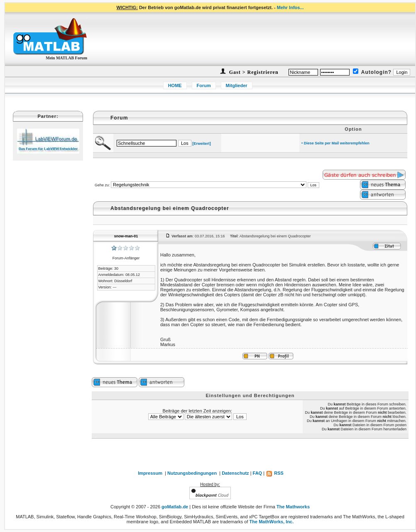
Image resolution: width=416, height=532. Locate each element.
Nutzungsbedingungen (192, 473)
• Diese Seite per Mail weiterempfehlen (335, 143)
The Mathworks (293, 507)
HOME (175, 85)
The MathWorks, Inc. (272, 522)
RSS (275, 473)
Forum (204, 85)
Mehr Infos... (290, 7)
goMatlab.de (175, 507)
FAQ (258, 473)
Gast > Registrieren (253, 72)
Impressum (150, 473)
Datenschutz (235, 473)
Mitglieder (237, 85)
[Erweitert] (202, 144)
